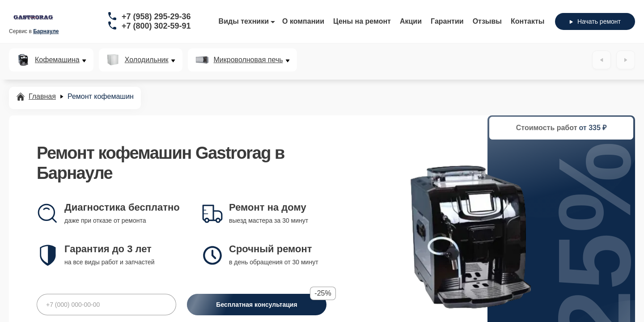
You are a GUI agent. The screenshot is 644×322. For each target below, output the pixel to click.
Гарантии (447, 21)
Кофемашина (57, 60)
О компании (303, 21)
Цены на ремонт (362, 21)
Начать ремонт (595, 21)
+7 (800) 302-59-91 (156, 26)
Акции (411, 21)
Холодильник (147, 60)
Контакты (527, 21)
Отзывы (487, 21)
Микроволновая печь (248, 60)
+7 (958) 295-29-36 (156, 17)
